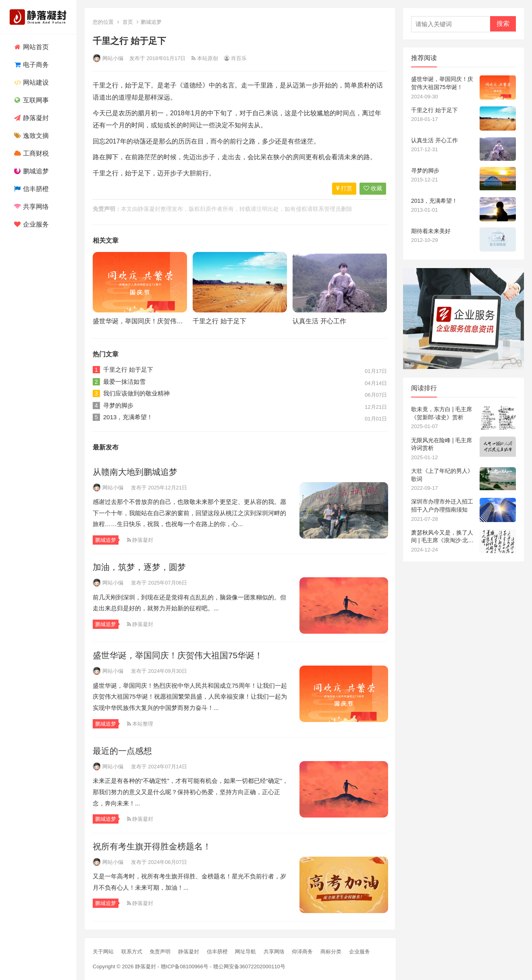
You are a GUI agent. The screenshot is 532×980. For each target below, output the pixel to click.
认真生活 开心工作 (319, 321)
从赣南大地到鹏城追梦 (135, 472)
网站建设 (30, 82)
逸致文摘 (30, 136)
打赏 (344, 188)
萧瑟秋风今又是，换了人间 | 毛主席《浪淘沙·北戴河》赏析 (442, 537)
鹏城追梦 (30, 171)
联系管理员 (327, 209)
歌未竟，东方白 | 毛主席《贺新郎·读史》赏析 (442, 413)
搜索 (503, 24)
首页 (128, 22)
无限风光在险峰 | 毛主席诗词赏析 (442, 444)
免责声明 (160, 952)
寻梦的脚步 (118, 405)
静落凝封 (30, 118)
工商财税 (30, 153)
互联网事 (30, 100)
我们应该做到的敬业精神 (136, 393)
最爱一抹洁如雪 (124, 382)
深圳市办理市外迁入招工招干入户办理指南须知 (442, 506)
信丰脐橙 (30, 189)
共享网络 (30, 207)
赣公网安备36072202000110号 (249, 966)
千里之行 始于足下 (219, 321)
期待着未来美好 (431, 231)
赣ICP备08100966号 (185, 966)
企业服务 (30, 224)
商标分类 (331, 952)
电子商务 (30, 65)
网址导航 (245, 952)
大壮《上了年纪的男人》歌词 (442, 475)
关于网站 (103, 952)
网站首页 (30, 47)
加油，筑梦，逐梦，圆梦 (139, 567)
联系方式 (132, 952)
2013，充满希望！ (128, 417)
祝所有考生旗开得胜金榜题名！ (152, 846)
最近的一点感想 (122, 751)
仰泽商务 (302, 952)
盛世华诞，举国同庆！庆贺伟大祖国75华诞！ (158, 321)
